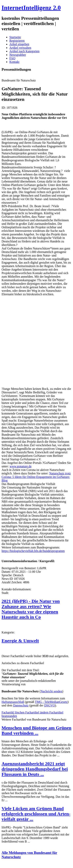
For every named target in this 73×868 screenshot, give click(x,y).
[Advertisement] (36, 343)
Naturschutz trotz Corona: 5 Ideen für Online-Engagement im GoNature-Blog (36, 477)
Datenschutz (21, 705)
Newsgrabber (18, 55)
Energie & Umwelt (20, 641)
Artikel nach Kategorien (24, 51)
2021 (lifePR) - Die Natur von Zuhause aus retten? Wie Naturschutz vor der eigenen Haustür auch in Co (31, 609)
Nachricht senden (51, 691)
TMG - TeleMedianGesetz (51, 702)
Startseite (15, 37)
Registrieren (17, 41)
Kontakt (14, 62)
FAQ (12, 58)
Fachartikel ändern (37, 712)
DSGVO (50, 705)
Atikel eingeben (19, 44)
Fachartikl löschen (13, 712)
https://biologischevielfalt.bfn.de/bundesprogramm (33, 551)
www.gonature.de (21, 466)
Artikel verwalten (20, 48)
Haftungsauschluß (13, 702)
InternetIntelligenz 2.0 (31, 8)
